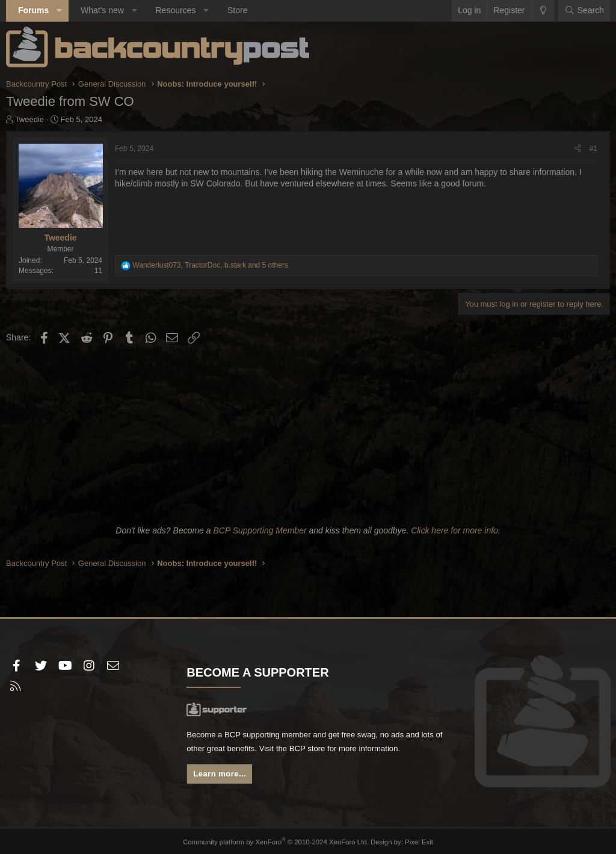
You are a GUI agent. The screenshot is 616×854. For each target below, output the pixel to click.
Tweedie (29, 119)
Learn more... (222, 777)
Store (237, 10)
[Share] (578, 149)
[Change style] (543, 11)
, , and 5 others (210, 265)
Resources (175, 10)
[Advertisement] (308, 432)
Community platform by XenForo (277, 840)
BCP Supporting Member (260, 530)
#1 (593, 149)
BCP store (342, 751)
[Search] (584, 11)
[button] (60, 11)
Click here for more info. (456, 530)
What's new (102, 10)
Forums (33, 10)
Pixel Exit (415, 840)
